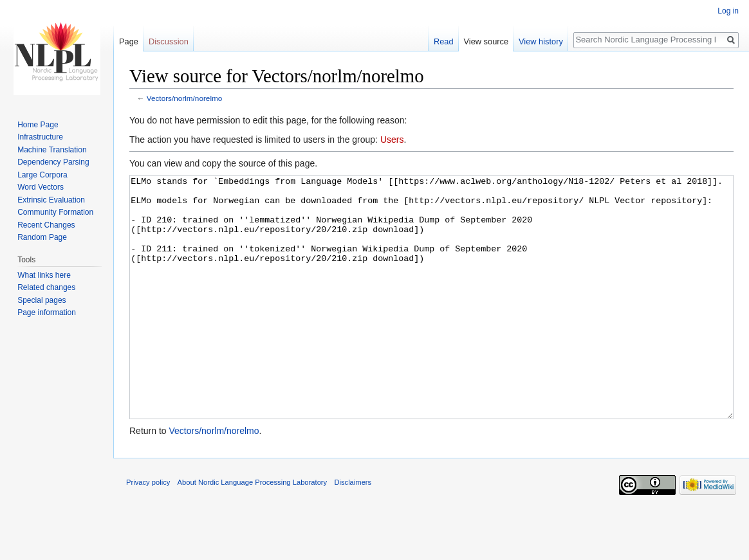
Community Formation (55, 212)
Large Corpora (42, 175)
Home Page (38, 125)
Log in (728, 11)
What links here (44, 275)
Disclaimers (353, 530)
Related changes (46, 287)
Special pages (42, 300)
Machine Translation (52, 150)
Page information (47, 312)
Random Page (42, 237)
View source (486, 41)
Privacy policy (148, 530)
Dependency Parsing (53, 162)
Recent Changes (46, 225)
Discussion (169, 41)
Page (129, 41)
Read (444, 41)
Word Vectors (41, 187)
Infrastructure (40, 137)
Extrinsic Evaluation (51, 200)
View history (541, 41)
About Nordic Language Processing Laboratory (253, 530)
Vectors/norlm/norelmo (185, 98)
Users (392, 140)
